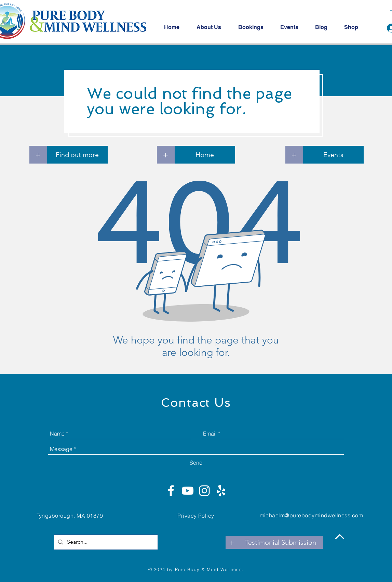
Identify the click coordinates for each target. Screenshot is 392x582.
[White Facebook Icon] (171, 491)
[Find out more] (77, 155)
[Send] (196, 463)
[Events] (333, 155)
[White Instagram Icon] (204, 491)
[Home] (205, 155)
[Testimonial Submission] (281, 542)
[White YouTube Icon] (188, 491)
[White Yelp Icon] (221, 491)
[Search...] (105, 542)
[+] (38, 155)
